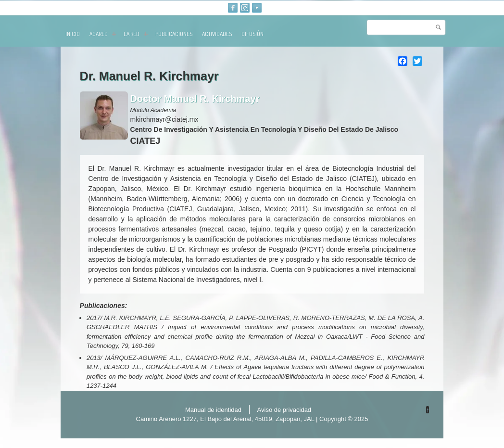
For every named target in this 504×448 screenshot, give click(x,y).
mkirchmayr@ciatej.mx (164, 119)
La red (136, 34)
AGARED (103, 34)
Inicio (73, 34)
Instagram (245, 8)
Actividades (217, 34)
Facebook (233, 8)
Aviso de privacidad (284, 410)
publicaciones (174, 34)
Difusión (252, 34)
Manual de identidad (213, 410)
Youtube (257, 8)
